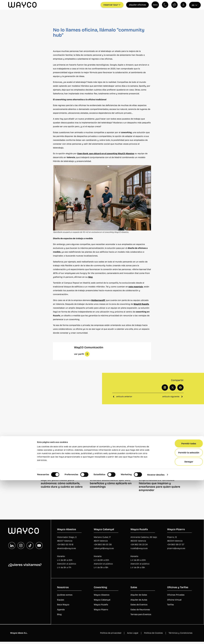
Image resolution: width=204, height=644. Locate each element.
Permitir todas (180, 607)
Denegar (180, 625)
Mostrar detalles (156, 638)
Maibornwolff (98, 300)
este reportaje (136, 286)
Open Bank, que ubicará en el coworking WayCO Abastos (106, 153)
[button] (82, 354)
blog (90, 276)
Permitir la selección (180, 616)
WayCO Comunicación (89, 347)
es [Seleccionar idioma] (195, 5)
